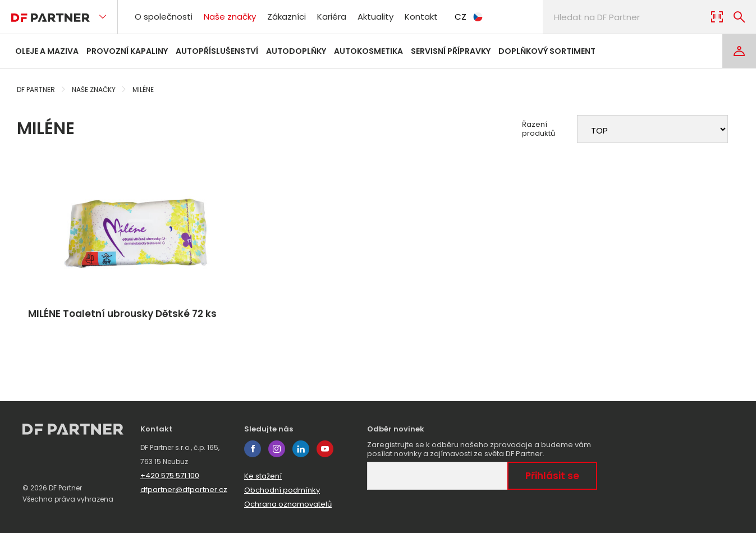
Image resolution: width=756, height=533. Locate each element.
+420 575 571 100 (170, 475)
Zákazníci (287, 17)
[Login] (739, 51)
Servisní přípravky (451, 51)
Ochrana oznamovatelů (288, 504)
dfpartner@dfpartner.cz (184, 490)
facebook (253, 449)
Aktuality (375, 17)
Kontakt (421, 17)
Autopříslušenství (217, 51)
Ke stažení (263, 476)
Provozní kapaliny (127, 51)
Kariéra (332, 17)
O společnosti (164, 17)
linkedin (301, 449)
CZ (469, 17)
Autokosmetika (368, 51)
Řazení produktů (539, 129)
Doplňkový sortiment (547, 51)
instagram (277, 449)
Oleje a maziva (47, 51)
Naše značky (230, 17)
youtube (325, 449)
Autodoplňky (296, 51)
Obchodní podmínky (282, 490)
